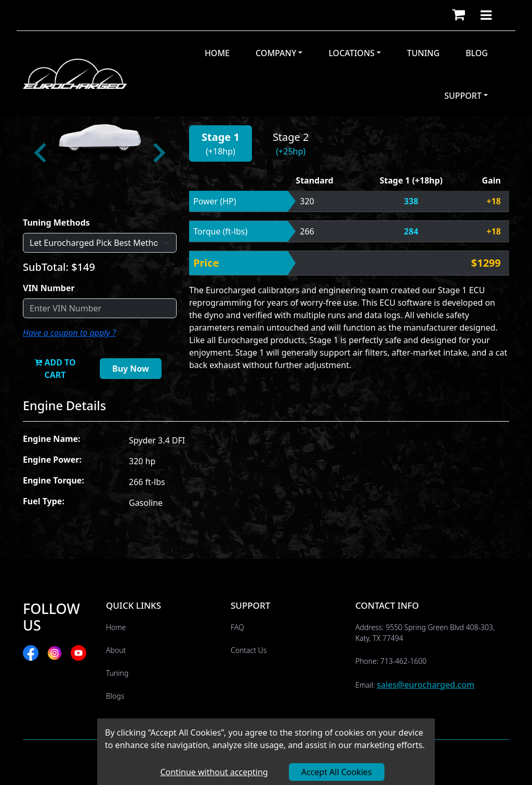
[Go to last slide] (42, 153)
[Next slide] (158, 153)
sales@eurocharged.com (425, 685)
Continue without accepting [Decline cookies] (214, 772)
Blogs (115, 696)
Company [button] (276, 53)
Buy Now (131, 369)
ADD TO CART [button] (55, 369)
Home (217, 53)
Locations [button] (351, 53)
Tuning (423, 53)
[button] (458, 15)
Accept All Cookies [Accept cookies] (337, 772)
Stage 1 (221, 137)
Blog (477, 53)
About (116, 650)
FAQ (237, 627)
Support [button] (463, 96)
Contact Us (249, 650)
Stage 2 (291, 137)
